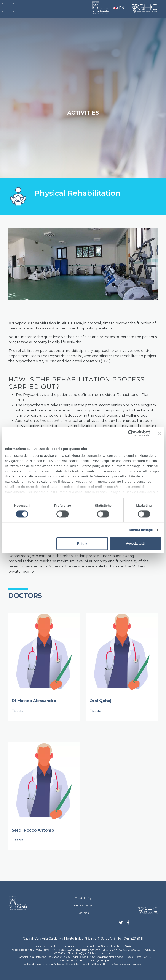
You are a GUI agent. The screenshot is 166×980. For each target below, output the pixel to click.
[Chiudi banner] (160, 433)
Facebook (128, 924)
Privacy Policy (83, 905)
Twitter (121, 924)
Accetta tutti (135, 544)
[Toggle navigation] (8, 8)
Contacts (83, 913)
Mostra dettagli (141, 530)
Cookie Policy (83, 898)
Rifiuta (82, 544)
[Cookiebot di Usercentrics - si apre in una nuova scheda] (131, 433)
